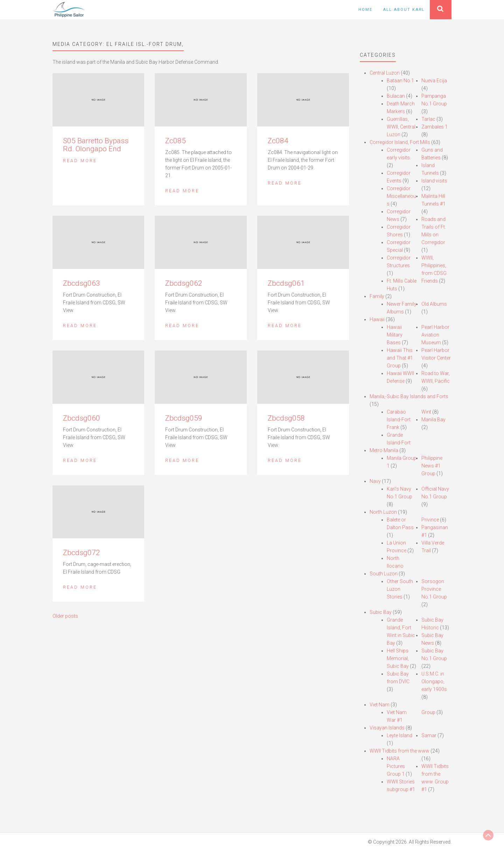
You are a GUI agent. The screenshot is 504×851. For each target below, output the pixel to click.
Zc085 (176, 141)
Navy (375, 481)
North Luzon (383, 512)
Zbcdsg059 (184, 418)
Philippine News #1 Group (432, 466)
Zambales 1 (435, 127)
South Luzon (384, 574)
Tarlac (428, 119)
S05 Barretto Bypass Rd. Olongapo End (96, 145)
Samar (429, 735)
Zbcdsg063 (82, 283)
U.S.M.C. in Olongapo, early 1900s (434, 682)
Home (365, 10)
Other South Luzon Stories (400, 589)
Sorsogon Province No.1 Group (434, 589)
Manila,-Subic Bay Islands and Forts (409, 396)
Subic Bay (381, 612)
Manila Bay (433, 420)
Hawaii (377, 319)
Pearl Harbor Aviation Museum (435, 335)
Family (377, 296)
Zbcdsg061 (286, 283)
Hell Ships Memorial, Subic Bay (398, 658)
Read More (80, 161)
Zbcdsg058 (286, 418)
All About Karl (404, 10)
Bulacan (396, 96)
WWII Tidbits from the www (400, 751)
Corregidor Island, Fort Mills (400, 142)
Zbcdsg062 (184, 283)
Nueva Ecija (434, 81)
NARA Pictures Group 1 (396, 766)
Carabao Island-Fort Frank (399, 420)
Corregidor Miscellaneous (401, 196)
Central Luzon (385, 73)
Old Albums (434, 304)
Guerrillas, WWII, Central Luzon (401, 127)
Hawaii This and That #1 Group (400, 358)
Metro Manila (384, 450)
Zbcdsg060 (82, 418)
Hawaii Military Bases (395, 335)
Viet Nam (380, 705)
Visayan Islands (387, 728)
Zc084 (278, 141)
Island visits (434, 181)
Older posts (65, 616)
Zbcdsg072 (82, 553)
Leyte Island (400, 735)
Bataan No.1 (400, 81)
